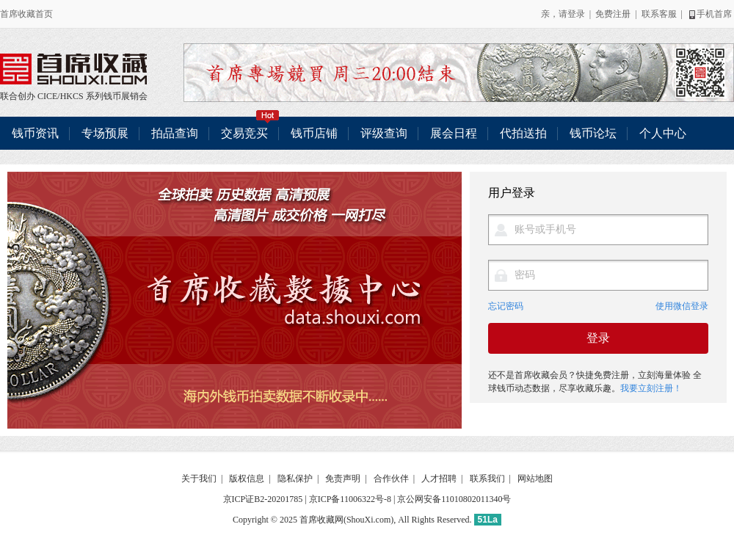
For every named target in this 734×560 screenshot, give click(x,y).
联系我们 (487, 479)
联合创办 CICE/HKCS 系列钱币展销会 (73, 69)
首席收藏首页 (26, 14)
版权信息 (247, 479)
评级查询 (384, 133)
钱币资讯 (35, 133)
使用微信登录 (682, 306)
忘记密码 (506, 306)
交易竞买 (250, 128)
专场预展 (105, 133)
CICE (47, 96)
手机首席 (709, 14)
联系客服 (659, 14)
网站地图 (535, 479)
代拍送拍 (523, 133)
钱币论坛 (593, 133)
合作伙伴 (391, 479)
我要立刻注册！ (651, 388)
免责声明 (343, 479)
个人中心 (663, 133)
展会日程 (454, 133)
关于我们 (199, 479)
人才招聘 (439, 479)
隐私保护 (295, 479)
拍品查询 (175, 133)
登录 (576, 14)
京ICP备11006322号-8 (350, 499)
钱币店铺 (314, 133)
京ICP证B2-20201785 (263, 499)
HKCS (72, 96)
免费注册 (613, 14)
